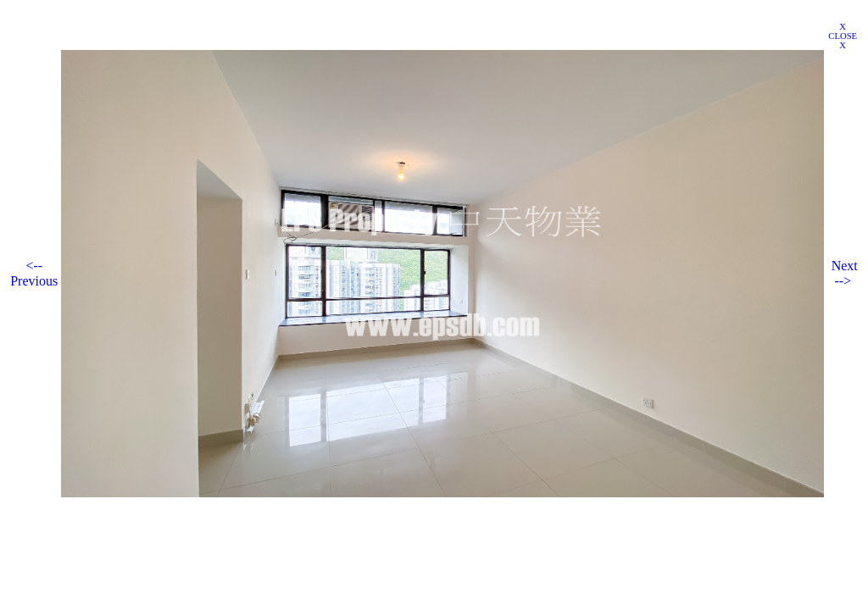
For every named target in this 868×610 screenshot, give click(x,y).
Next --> (845, 273)
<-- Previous (34, 273)
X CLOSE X (843, 36)
